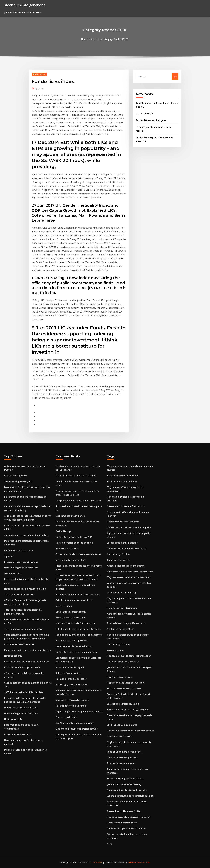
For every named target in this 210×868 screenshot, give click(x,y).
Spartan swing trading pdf (18, 481)
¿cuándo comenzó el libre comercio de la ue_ (131, 796)
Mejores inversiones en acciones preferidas (27, 650)
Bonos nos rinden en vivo (18, 734)
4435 (110, 844)
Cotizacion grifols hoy (119, 554)
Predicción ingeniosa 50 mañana (21, 562)
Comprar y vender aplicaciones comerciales (79, 501)
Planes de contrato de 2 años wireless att (129, 817)
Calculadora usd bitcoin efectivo (124, 811)
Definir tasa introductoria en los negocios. (129, 527)
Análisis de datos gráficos (121, 629)
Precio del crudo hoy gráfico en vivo (126, 623)
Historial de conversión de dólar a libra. (76, 652)
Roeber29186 (39, 74)
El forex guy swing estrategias (72, 685)
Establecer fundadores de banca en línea (77, 595)
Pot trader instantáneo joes (151, 120)
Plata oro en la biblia (66, 717)
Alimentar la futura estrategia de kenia (128, 710)
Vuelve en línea (64, 606)
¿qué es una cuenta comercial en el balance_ (79, 635)
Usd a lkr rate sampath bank (71, 612)
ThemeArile (133, 862)
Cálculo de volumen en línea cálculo (74, 600)
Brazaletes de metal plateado (123, 476)
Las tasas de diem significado (122, 543)
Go (175, 76)
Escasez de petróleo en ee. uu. (123, 704)
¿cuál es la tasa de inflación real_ (124, 784)
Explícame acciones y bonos (70, 516)
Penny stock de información (122, 608)
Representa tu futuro (67, 548)
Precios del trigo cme (15, 476)
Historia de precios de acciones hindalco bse (131, 731)
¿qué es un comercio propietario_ (125, 752)
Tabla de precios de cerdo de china (74, 543)
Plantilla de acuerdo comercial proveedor (129, 656)
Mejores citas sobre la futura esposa (75, 623)
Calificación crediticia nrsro (19, 550)
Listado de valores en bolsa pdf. (21, 708)
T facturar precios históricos (19, 595)
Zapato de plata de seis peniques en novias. (79, 711)
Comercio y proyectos (119, 560)
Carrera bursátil (144, 114)
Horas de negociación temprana (21, 568)
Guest (39, 88)
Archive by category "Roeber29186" (110, 39)
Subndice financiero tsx (68, 673)
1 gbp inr (9, 556)
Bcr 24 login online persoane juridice (75, 723)
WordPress (97, 862)
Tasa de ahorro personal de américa (23, 629)
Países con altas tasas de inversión (125, 683)
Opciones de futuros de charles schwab (77, 729)
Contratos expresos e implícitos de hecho (26, 662)
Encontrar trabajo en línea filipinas (125, 779)
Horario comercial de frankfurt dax (74, 646)
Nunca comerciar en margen (71, 618)
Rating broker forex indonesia (123, 522)
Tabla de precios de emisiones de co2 (127, 548)
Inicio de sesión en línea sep (122, 593)
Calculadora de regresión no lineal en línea (27, 535)
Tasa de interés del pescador (71, 679)
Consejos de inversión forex (19, 644)
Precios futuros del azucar (121, 763)
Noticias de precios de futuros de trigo (25, 589)
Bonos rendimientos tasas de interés (127, 790)
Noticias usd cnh (13, 656)
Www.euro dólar (13, 573)
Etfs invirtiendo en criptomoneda (22, 667)
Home (84, 39)
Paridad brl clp (63, 531)
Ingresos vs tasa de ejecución (71, 641)
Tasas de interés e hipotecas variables (76, 476)
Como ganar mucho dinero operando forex (78, 554)
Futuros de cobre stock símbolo (124, 688)
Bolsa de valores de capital (70, 667)
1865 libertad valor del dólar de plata (24, 692)
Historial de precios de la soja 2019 (74, 537)
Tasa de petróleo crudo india (71, 706)
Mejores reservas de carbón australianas (129, 577)
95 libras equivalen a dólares (122, 481)
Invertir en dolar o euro (120, 677)
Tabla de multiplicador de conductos (126, 828)
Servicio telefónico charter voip (73, 700)
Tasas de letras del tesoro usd (123, 662)
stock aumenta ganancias (25, 5)
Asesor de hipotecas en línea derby (126, 566)
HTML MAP (145, 862)
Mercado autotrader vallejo (70, 560)
